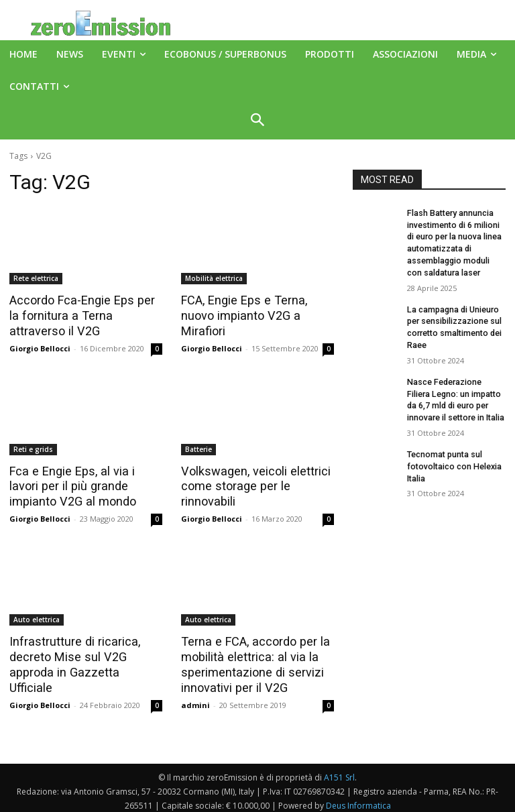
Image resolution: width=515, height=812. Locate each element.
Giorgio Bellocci (40, 346)
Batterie (198, 447)
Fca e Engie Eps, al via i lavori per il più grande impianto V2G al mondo (85, 484)
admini (195, 699)
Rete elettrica (36, 278)
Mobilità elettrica (214, 278)
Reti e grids (33, 447)
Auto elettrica (37, 616)
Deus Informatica (358, 800)
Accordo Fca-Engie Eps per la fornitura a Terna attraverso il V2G (83, 315)
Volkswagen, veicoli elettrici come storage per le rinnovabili (251, 484)
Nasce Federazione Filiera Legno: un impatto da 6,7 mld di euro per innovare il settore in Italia (455, 392)
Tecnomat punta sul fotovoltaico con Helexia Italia (452, 456)
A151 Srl (339, 771)
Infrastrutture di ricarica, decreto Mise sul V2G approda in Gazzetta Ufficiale (86, 653)
